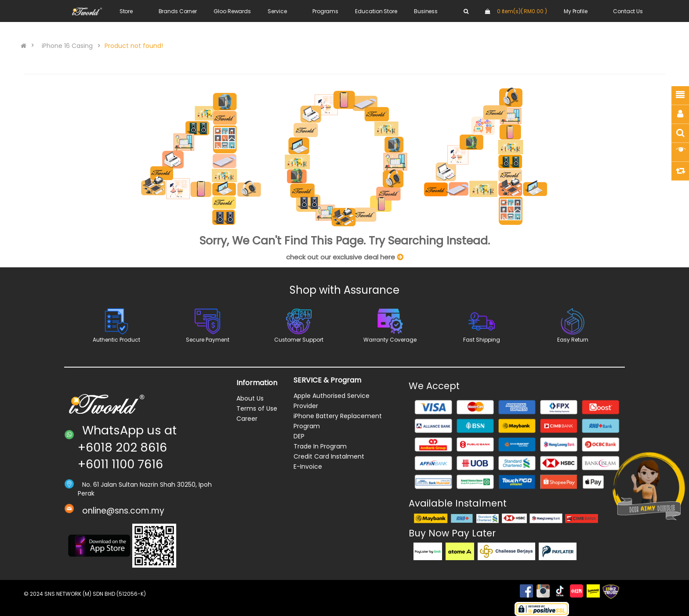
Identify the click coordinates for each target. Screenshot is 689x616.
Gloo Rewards (232, 11)
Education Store (376, 11)
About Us (250, 398)
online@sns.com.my (123, 511)
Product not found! (134, 46)
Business (426, 11)
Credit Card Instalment (329, 456)
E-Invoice (308, 467)
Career (247, 419)
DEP (299, 436)
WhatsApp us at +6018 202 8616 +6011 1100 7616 (127, 447)
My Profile (576, 11)
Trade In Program (320, 446)
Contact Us (628, 11)
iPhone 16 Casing (67, 46)
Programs (325, 11)
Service (277, 11)
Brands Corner (178, 11)
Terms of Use (257, 408)
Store (126, 11)
